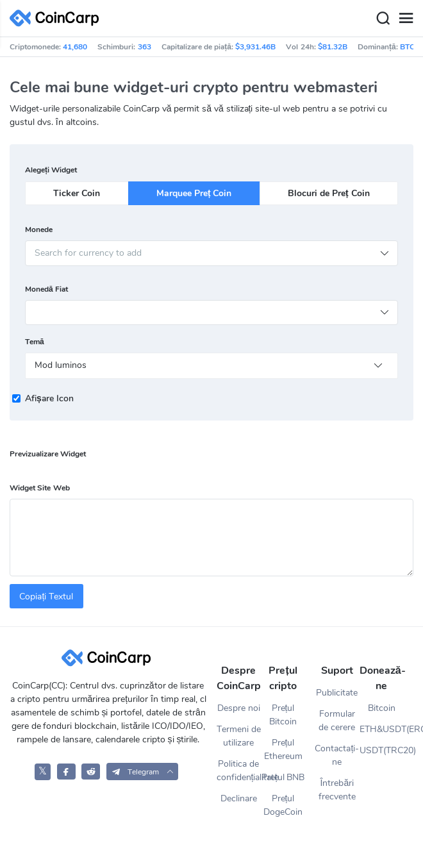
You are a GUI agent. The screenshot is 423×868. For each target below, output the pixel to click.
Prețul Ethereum (283, 749)
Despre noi (239, 708)
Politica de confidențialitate (239, 771)
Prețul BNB (283, 777)
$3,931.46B (255, 47)
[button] (143, 772)
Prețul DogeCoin (283, 805)
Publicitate (337, 693)
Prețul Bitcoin (283, 715)
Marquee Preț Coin (194, 193)
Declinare (239, 798)
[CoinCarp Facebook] (66, 772)
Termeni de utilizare (239, 736)
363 (145, 47)
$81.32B (333, 47)
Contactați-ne (337, 755)
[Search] (383, 19)
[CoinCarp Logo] (58, 18)
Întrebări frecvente (337, 790)
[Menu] (406, 19)
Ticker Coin (77, 193)
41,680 (75, 47)
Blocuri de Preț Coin (328, 193)
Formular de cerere (337, 721)
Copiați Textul (46, 597)
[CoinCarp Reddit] (91, 772)
